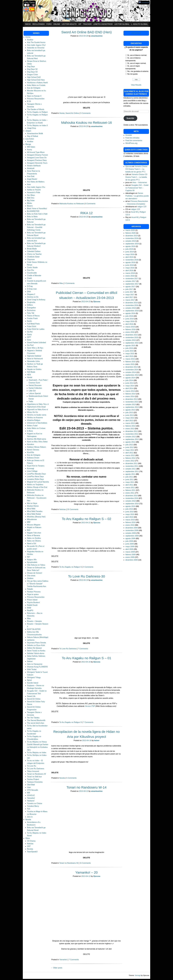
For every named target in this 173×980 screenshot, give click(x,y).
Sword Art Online (72, 113)
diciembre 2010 (131, 496)
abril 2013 (129, 421)
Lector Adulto (69, 24)
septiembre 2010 (132, 504)
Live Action (30, 139)
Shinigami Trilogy (34, 677)
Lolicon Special (35, 393)
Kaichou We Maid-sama (37, 439)
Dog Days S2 (32, 69)
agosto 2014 (130, 378)
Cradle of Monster (34, 276)
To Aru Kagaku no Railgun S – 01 (86, 658)
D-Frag (30, 286)
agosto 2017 (130, 287)
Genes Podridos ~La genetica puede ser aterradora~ (137, 196)
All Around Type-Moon (36, 152)
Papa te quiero (33, 594)
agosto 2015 (130, 346)
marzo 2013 (130, 423)
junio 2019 (130, 252)
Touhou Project (33, 779)
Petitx (31, 401)
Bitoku (30, 203)
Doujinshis (31, 302)
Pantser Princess (34, 592)
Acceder (129, 135)
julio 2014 (129, 380)
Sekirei (30, 661)
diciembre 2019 (131, 236)
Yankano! (31, 801)
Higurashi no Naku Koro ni (37, 409)
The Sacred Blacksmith (36, 720)
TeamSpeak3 (32, 852)
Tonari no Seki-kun (34, 777)
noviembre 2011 (132, 466)
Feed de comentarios (134, 141)
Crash (29, 278)
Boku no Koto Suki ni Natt (37, 214)
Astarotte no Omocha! (36, 48)
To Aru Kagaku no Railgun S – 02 (86, 519)
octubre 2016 (131, 308)
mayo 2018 (130, 268)
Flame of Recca (33, 316)
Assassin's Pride (34, 192)
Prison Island (32, 600)
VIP (80, 24)
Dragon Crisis (32, 75)
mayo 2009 (130, 546)
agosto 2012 (130, 442)
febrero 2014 (130, 394)
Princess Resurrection (36, 99)
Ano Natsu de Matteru (36, 182)
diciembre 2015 (131, 335)
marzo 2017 (130, 300)
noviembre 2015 (132, 337)
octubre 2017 (131, 281)
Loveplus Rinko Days (35, 479)
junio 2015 (130, 351)
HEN (29, 375)
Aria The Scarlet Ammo (36, 42)
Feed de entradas (132, 138)
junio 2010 (130, 512)
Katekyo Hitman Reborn (37, 447)
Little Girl (32, 391)
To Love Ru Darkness (68, 649)
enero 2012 (130, 461)
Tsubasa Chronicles (35, 782)
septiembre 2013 (132, 407)
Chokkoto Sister (33, 257)
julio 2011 (129, 477)
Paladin (30, 589)
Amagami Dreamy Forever (38, 155)
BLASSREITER (33, 211)
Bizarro (30, 206)
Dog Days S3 (32, 72)
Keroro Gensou (33, 450)
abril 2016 (129, 324)
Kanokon (31, 444)
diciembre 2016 (131, 303)
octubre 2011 (131, 469)
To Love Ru (32, 766)
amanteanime (97, 36)
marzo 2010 (130, 520)
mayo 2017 (130, 295)
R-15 (29, 101)
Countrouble (32, 273)
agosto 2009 (130, 538)
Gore (29, 340)
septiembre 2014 (132, 375)
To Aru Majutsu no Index (37, 753)
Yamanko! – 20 (86, 872)
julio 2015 (129, 348)
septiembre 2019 (132, 244)
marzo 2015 (130, 359)
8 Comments (90, 204)
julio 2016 (129, 316)
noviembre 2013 (132, 402)
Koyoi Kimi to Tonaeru (36, 466)
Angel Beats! (32, 179)
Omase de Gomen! (35, 573)
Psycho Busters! (34, 602)
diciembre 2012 (131, 431)
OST (29, 846)
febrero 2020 (130, 233)
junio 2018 (130, 265)
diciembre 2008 (131, 560)
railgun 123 (142, 207)
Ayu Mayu (31, 195)
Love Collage (32, 471)
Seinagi (138, 975)
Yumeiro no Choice (35, 803)
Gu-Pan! (30, 345)
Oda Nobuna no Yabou (36, 565)
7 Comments (83, 649)
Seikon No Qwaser (34, 648)
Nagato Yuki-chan (34, 533)
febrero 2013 (130, 426)
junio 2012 (130, 447)
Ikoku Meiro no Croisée (36, 85)
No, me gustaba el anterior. (138, 71)
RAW (29, 608)
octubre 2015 (131, 340)
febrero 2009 (130, 555)
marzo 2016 (130, 327)
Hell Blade (31, 372)
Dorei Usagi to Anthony (36, 300)
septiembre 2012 (132, 439)
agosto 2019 (130, 246)
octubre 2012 (131, 437)
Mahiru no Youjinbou (35, 485)
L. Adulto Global (140, 24)
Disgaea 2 (31, 294)
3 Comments (69, 283)
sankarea (31, 640)
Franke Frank (32, 318)
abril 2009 (129, 549)
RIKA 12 (86, 213)
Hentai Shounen (35, 385)
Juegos (28, 131)
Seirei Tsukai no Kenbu (36, 651)
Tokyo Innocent (33, 771)
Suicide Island (33, 683)
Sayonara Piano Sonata (36, 643)
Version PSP (90, 706)
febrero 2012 (130, 458)
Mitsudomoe (32, 519)
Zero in (30, 817)
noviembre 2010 (132, 498)
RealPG (30, 610)
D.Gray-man (32, 289)
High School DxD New (36, 80)
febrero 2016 (130, 329)
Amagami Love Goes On (37, 158)
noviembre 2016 (132, 305)
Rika (61, 283)
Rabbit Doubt (32, 605)
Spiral (29, 680)
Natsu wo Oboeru (34, 541)
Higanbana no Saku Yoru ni (38, 404)
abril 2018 (129, 270)
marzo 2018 (130, 273)
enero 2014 (130, 396)
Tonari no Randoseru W (69, 863)
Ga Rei (30, 332)
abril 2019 (129, 257)
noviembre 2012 (132, 434)
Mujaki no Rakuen (34, 527)
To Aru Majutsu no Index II (37, 125)
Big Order (31, 200)
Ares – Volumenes (140, 183)
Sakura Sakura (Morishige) (38, 637)
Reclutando (39, 24)
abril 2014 (129, 388)
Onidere (30, 578)
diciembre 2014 (131, 367)
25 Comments (73, 509)
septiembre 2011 (132, 471)
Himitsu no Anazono (35, 418)
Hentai (62, 113)
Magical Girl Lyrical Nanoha (38, 482)
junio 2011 (130, 480)
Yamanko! (63, 960)
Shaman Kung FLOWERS (37, 667)
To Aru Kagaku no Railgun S (71, 567)
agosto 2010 (130, 506)
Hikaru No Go (32, 412)
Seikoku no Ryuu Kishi (36, 645)
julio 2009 (129, 541)
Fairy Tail (31, 313)
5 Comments (85, 113)
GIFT (29, 337)
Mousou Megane (34, 525)
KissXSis (31, 452)
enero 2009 (130, 557)
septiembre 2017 (132, 284)
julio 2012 (129, 445)
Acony (30, 150)
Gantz (29, 334)
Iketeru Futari (32, 426)
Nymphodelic (32, 562)
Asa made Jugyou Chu (36, 187)
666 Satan (31, 147)
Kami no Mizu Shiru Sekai (37, 442)
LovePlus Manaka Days (36, 474)
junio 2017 (130, 292)
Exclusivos (31, 310)
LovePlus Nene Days (35, 476)
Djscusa (97, 302)
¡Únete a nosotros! (103, 24)
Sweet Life (31, 696)
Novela (62, 778)
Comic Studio (32, 267)
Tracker (87, 24)
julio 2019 (129, 249)
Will (28, 793)
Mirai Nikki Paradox (35, 511)
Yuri (29, 809)
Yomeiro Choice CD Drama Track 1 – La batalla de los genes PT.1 (136, 169)
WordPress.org (131, 143)
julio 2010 (129, 509)
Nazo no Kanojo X (34, 96)
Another (30, 40)
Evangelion (31, 308)
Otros (28, 838)
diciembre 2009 (131, 528)
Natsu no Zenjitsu (34, 538)
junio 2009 (130, 544)
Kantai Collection (35, 388)
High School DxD (34, 77)
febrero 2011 (130, 490)
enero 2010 (130, 525)
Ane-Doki (31, 176)
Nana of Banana (34, 535)
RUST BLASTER (34, 629)
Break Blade (32, 249)
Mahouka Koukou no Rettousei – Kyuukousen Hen (37, 498)
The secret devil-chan (36, 723)
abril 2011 (129, 485)
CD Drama (31, 841)
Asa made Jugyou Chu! (36, 45)
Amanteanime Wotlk (35, 133)
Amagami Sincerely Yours (37, 163)
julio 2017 (129, 289)
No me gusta (132, 74)
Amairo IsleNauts (34, 166)
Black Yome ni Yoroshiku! (37, 209)
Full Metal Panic (33, 324)
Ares (29, 184)
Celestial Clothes (34, 251)
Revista (30, 849)
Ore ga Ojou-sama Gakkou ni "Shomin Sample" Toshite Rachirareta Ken (38, 584)
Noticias (63, 509)
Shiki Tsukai (32, 669)
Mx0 (29, 530)
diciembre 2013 (131, 399)
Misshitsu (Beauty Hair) (36, 517)
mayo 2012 (130, 450)
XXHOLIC (31, 795)
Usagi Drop (32, 128)
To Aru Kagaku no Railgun (37, 112)
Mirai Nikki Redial (34, 514)
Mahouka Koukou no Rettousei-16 (86, 123)
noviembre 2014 (132, 370)
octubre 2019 (131, 241)
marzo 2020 (130, 230)
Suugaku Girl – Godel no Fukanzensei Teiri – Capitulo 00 (137, 188)
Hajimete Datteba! (34, 356)
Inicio (28, 24)
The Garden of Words (36, 109)
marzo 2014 (130, 391)
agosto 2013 (130, 410)
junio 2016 (130, 319)
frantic (30, 321)
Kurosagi (31, 468)
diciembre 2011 (131, 463)
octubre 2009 (131, 533)
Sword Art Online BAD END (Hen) (86, 32)
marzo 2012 (130, 455)
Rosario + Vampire (34, 621)
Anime (28, 37)
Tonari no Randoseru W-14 (86, 787)
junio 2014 (130, 383)
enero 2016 (130, 332)
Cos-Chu (31, 270)
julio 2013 (129, 413)
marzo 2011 (130, 488)
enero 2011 (130, 493)
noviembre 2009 (132, 530)
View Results (136, 85)
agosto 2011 (130, 474)
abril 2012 (129, 453)
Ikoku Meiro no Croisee (36, 428)
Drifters (30, 305)
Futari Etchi (32, 326)
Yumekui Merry (33, 806)
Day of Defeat (33, 136)
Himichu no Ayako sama (37, 415)
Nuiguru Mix (32, 560)
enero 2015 (130, 364)
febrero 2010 (130, 522)
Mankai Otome (33, 506)
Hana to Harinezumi (35, 359)
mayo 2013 (130, 418)
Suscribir (130, 118)
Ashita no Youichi (34, 190)
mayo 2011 (130, 482)
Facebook (144, 3)
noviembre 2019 (132, 238)
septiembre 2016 (132, 311)
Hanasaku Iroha (33, 361)
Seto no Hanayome (35, 664)
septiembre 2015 (132, 343)
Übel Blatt (31, 785)
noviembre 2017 (132, 279)
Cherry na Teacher (34, 254)
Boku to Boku (32, 217)
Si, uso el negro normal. (137, 63)
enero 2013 (130, 429)
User (29, 787)
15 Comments (85, 863)
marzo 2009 (130, 552)
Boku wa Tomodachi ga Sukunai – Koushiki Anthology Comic (36, 227)
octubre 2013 (131, 404)
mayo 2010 (130, 514)
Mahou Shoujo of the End (37, 487)
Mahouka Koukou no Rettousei (72, 204)
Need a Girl (32, 543)
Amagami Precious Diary (37, 160)
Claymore (31, 259)
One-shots (31, 576)
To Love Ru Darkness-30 (86, 576)
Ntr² (29, 557)
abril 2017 (129, 297)
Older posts (57, 968)
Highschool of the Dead (36, 407)
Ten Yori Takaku (33, 718)
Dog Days (31, 66)
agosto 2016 (130, 313)
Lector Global (122, 24)
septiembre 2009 (132, 536)
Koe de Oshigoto (34, 88)
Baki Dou (31, 198)
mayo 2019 (130, 254)
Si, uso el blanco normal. (137, 55)
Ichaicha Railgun (34, 420)
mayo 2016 (130, 321)
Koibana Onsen (33, 458)
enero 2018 (130, 276)
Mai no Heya (32, 503)
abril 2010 (129, 517)
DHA (29, 292)
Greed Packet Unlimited (36, 343)
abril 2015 (129, 356)
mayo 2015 (130, 354)
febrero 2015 (130, 362)
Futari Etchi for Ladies (36, 329)
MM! (29, 522)
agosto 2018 (130, 262)
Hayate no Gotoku (34, 369)
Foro (49, 24)
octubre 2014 (131, 372)
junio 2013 (130, 415)
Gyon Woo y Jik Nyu (35, 348)
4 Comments (88, 567)
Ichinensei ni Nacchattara (37, 423)
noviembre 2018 (132, 260)
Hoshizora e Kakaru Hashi (37, 83)
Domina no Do (33, 297)
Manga (28, 144)
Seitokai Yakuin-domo (36, 653)
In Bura (30, 431)
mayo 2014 (130, 386)
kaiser (97, 740)
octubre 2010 (131, 501)
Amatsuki (31, 168)
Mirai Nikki (31, 509)
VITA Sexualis (33, 790)
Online (57, 24)
